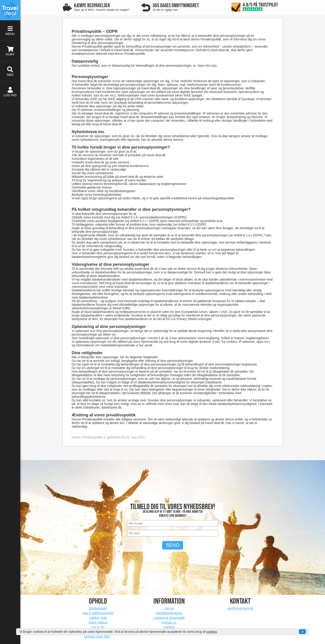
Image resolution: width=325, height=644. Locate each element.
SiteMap (169, 627)
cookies (212, 632)
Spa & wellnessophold (98, 613)
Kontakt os (169, 622)
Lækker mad (98, 618)
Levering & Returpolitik (169, 618)
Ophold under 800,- (98, 637)
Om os (169, 608)
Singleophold (98, 608)
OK (302, 632)
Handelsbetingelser (169, 613)
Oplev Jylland (98, 622)
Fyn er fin (98, 627)
